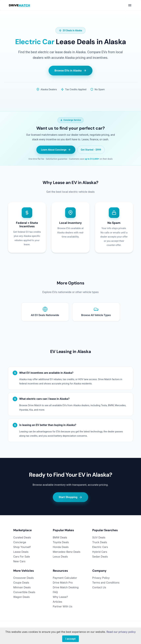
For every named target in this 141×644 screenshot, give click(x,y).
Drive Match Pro (63, 583)
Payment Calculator (65, 578)
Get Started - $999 (91, 150)
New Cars (19, 561)
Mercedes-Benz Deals (67, 552)
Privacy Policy (101, 578)
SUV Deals (99, 537)
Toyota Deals (61, 542)
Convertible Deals (24, 592)
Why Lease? (60, 597)
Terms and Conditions (106, 583)
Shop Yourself (22, 547)
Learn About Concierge (56, 150)
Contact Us (99, 587)
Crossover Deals (24, 578)
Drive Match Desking (66, 587)
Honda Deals (61, 547)
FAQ (55, 592)
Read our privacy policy (121, 632)
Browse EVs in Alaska (70, 71)
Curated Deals (22, 537)
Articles (58, 602)
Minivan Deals (22, 587)
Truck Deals (100, 542)
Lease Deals (21, 552)
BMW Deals (60, 537)
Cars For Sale (22, 557)
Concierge (20, 542)
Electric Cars (100, 547)
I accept (70, 639)
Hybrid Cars (100, 552)
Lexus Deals (60, 557)
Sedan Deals (100, 557)
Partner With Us (63, 606)
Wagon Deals (22, 597)
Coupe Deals (21, 583)
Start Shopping (71, 497)
